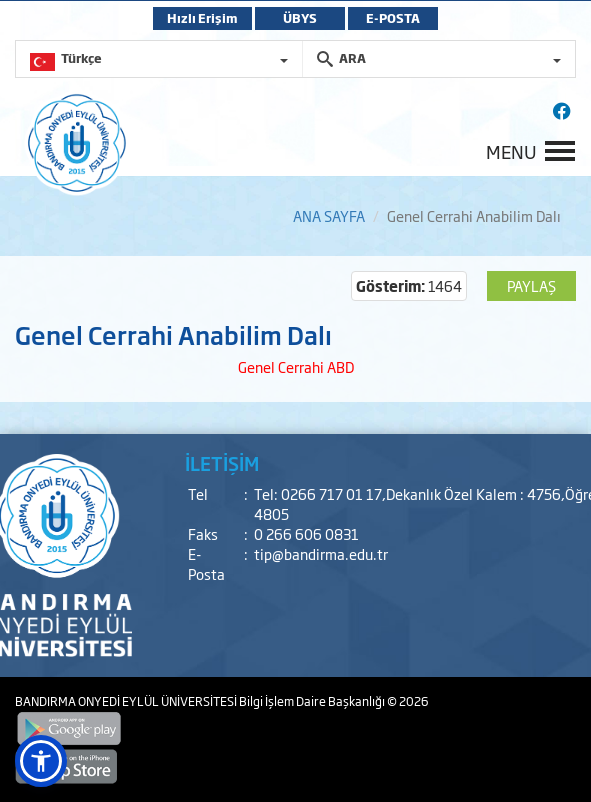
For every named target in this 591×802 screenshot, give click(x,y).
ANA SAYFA (329, 215)
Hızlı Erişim (202, 18)
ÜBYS (300, 18)
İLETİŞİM (222, 463)
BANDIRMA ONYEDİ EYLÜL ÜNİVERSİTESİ (127, 701)
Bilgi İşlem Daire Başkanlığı (313, 701)
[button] (41, 761)
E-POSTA (393, 18)
